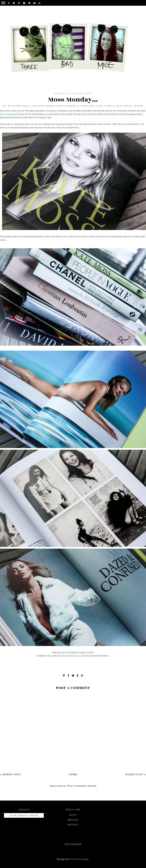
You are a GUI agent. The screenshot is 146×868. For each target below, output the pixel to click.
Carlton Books (43, 106)
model (139, 106)
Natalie (73, 825)
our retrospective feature (14, 114)
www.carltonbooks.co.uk (72, 656)
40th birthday (19, 106)
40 (4, 106)
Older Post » (136, 774)
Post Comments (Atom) (82, 786)
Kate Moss (124, 106)
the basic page (79, 859)
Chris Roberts (68, 106)
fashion (87, 106)
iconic (109, 106)
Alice (73, 815)
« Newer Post (11, 774)
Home (73, 774)
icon (99, 106)
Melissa (73, 820)
